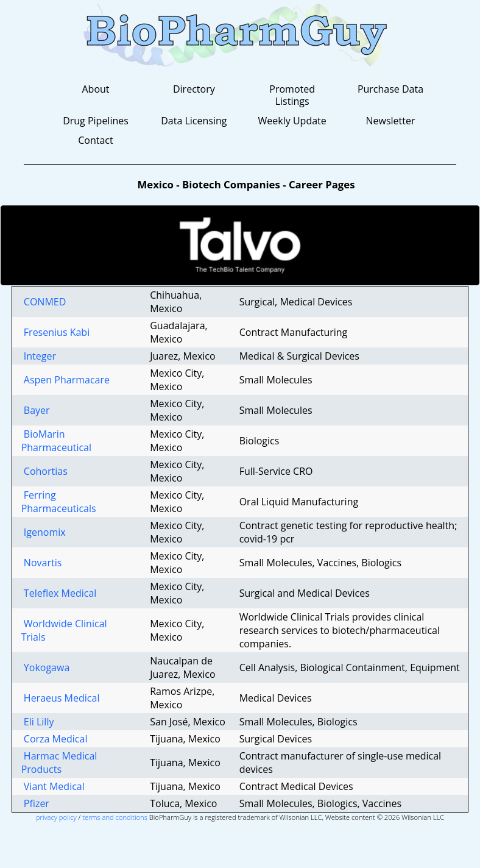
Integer (39, 356)
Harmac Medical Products (59, 763)
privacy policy (56, 817)
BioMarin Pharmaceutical (56, 441)
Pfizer (35, 803)
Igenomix (44, 532)
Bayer (36, 410)
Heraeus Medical (61, 698)
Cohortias (44, 471)
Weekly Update (292, 121)
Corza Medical (55, 739)
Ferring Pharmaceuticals (59, 502)
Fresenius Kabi (56, 332)
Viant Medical (53, 786)
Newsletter (390, 121)
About (95, 89)
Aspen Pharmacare (65, 380)
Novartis (42, 563)
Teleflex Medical (59, 593)
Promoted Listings (292, 95)
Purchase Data (390, 89)
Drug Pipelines (96, 121)
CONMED (44, 302)
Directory (194, 89)
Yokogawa (46, 667)
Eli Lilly (38, 722)
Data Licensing (194, 121)
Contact (95, 140)
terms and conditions (115, 817)
